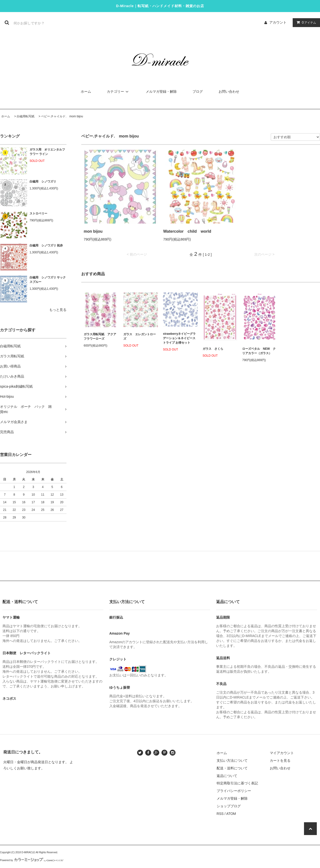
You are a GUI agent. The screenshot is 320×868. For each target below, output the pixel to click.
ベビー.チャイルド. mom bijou (62, 116)
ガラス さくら (213, 349)
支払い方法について (232, 761)
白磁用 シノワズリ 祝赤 (46, 245)
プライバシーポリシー (234, 791)
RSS (220, 814)
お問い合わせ (229, 91)
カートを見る (280, 761)
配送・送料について (232, 768)
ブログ (198, 91)
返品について (227, 776)
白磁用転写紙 (26, 116)
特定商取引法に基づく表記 (237, 783)
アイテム (305, 22)
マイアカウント (282, 753)
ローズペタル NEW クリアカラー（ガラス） (259, 351)
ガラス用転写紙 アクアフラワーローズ (100, 336)
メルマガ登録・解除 (161, 91)
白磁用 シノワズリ (43, 182)
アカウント (278, 22)
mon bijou (93, 231)
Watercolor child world (187, 231)
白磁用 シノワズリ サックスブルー (48, 280)
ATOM (231, 814)
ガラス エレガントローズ (140, 336)
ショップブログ (229, 806)
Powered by (32, 860)
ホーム (86, 91)
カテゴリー (118, 91)
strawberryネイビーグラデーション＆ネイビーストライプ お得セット (179, 338)
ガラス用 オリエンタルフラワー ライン (47, 152)
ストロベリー (38, 213)
